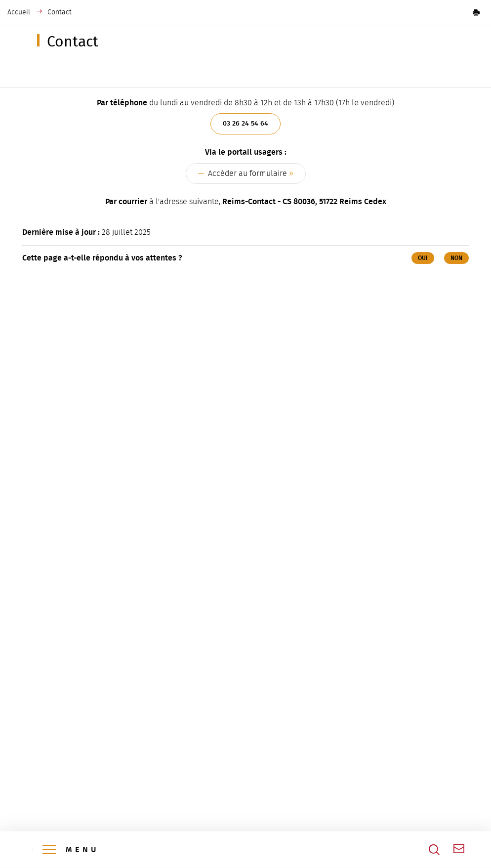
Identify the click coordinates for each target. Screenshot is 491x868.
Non (456, 258)
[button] (476, 12)
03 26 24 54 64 (245, 123)
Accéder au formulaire (247, 174)
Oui (423, 258)
